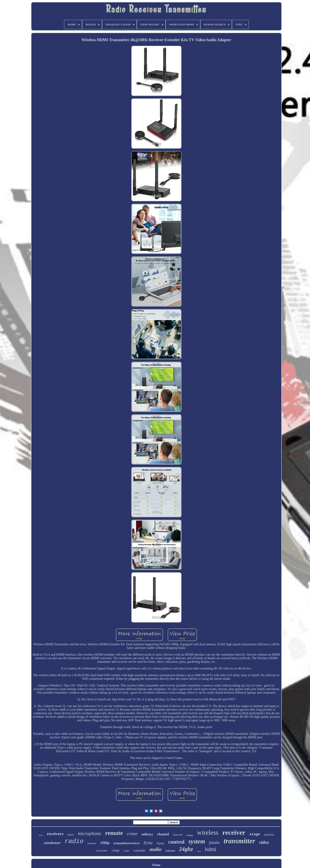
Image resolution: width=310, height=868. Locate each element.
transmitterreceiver (127, 843)
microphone (89, 833)
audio (155, 849)
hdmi (211, 849)
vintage (190, 835)
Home (156, 865)
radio (74, 841)
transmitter (239, 841)
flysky (148, 843)
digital (161, 843)
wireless (208, 833)
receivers (55, 834)
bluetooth (178, 835)
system (197, 841)
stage (255, 834)
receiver (234, 832)
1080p (105, 843)
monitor (92, 843)
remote (114, 833)
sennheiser (52, 843)
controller (139, 850)
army (199, 851)
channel (163, 834)
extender (102, 851)
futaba (214, 842)
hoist (41, 835)
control (176, 842)
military (147, 834)
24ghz (186, 849)
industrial (170, 851)
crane (132, 834)
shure (71, 835)
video (264, 842)
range (116, 850)
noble (126, 851)
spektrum (269, 835)
